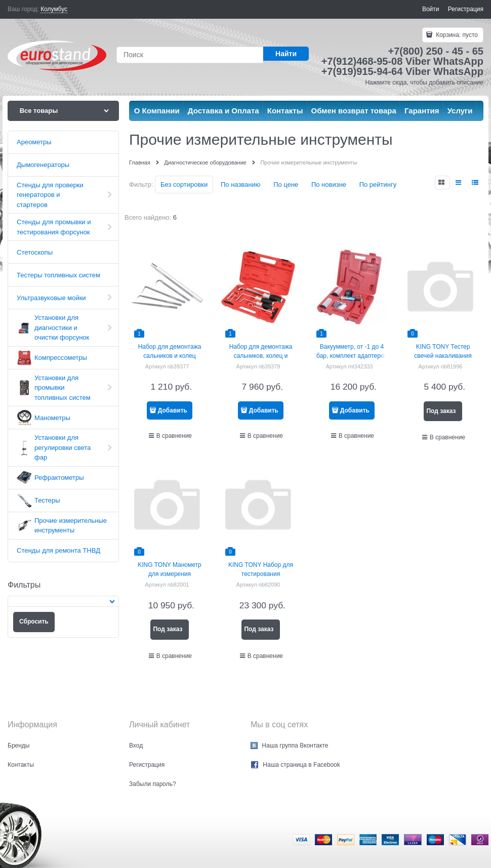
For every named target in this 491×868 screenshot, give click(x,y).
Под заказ (441, 411)
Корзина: (456, 35)
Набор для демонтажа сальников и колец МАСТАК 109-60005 (170, 356)
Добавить (173, 410)
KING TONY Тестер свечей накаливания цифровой (443, 356)
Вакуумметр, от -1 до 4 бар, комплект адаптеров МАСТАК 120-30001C (352, 356)
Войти (431, 9)
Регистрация (466, 9)
